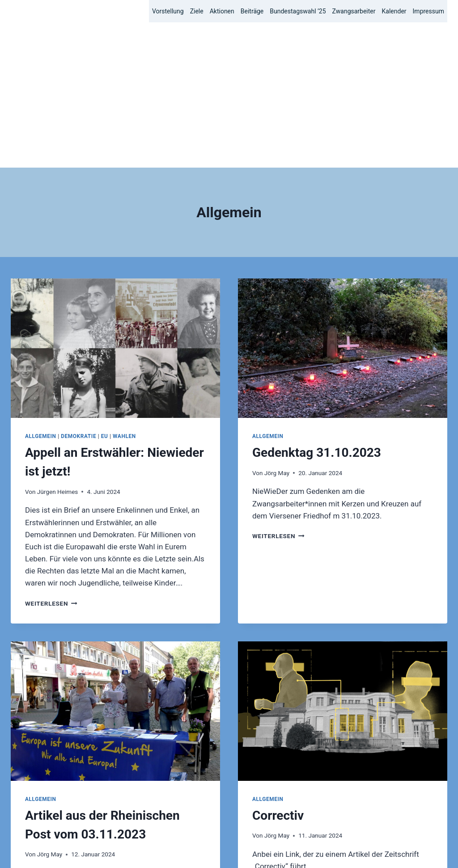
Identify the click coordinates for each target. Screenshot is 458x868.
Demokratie (78, 291)
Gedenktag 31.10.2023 (317, 307)
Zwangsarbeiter (354, 11)
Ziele (197, 11)
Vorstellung (168, 11)
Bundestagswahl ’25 (298, 11)
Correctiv (278, 670)
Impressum (428, 11)
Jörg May (277, 328)
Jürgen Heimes (58, 346)
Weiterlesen (51, 458)
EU (105, 291)
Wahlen (124, 291)
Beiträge (252, 11)
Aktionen (222, 11)
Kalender (394, 11)
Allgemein (41, 291)
